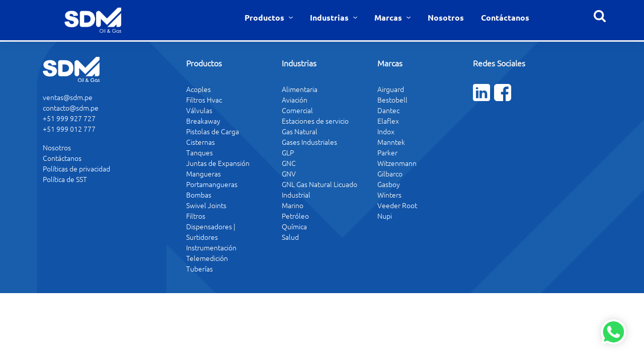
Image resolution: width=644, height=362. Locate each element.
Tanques (199, 152)
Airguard (391, 89)
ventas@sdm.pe (68, 97)
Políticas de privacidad (76, 168)
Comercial (297, 110)
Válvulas (199, 110)
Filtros (196, 216)
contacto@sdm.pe (71, 108)
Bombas (199, 195)
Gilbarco (390, 173)
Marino (293, 205)
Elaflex (388, 121)
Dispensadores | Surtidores (211, 232)
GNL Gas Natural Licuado (319, 184)
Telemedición (207, 258)
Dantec (388, 110)
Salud (290, 237)
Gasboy (389, 184)
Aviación (295, 100)
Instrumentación (211, 247)
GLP (288, 152)
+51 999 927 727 (69, 118)
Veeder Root (397, 205)
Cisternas (200, 142)
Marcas (389, 17)
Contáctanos (505, 17)
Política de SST (65, 179)
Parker (387, 152)
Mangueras (204, 173)
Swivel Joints (206, 205)
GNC (289, 163)
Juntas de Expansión (218, 163)
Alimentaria (300, 89)
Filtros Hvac (204, 100)
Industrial (296, 195)
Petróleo (295, 216)
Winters (389, 195)
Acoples (198, 89)
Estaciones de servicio (315, 121)
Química (294, 226)
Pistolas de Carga (213, 131)
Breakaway (203, 121)
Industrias (330, 17)
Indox (386, 131)
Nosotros (446, 17)
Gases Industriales (309, 142)
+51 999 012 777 (69, 129)
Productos (265, 17)
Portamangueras (212, 184)
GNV (289, 173)
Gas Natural (300, 131)
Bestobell (392, 100)
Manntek (391, 142)
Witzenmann (397, 163)
